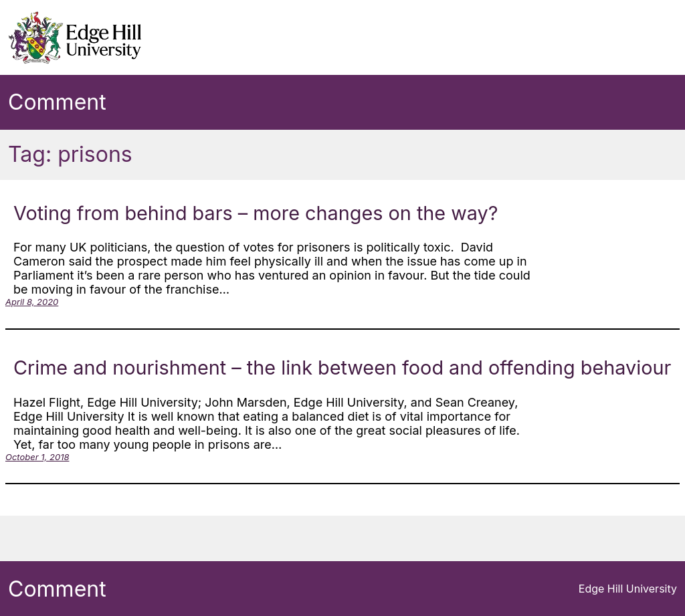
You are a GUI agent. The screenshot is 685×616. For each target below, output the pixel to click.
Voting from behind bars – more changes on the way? (256, 213)
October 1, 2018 (37, 457)
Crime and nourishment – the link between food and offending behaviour (342, 368)
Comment (57, 102)
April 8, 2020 (32, 302)
